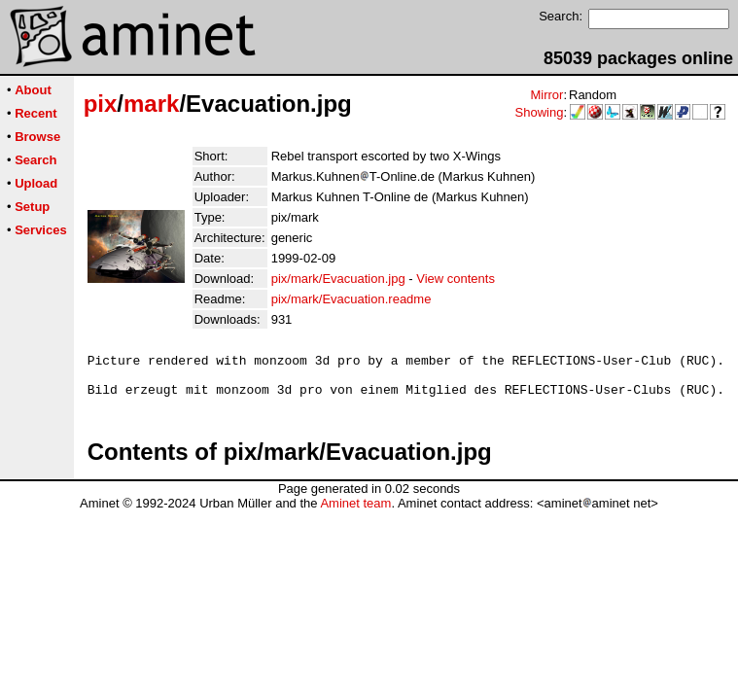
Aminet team (355, 512)
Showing (540, 112)
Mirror (546, 95)
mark (151, 104)
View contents (456, 279)
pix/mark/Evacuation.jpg (338, 279)
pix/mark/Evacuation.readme (351, 299)
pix (101, 104)
